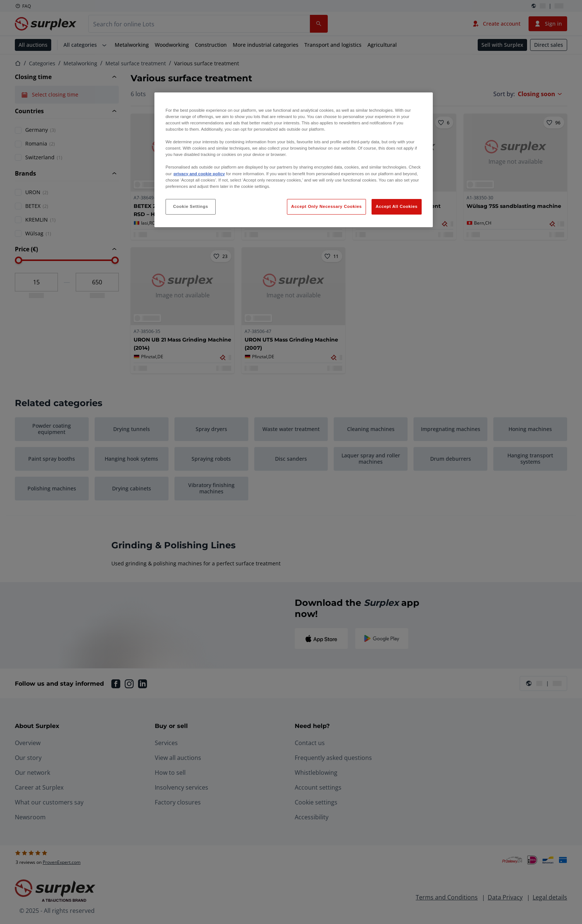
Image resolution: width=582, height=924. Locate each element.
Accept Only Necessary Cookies (326, 206)
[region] (294, 160)
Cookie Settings (191, 206)
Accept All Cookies (397, 206)
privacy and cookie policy (199, 174)
